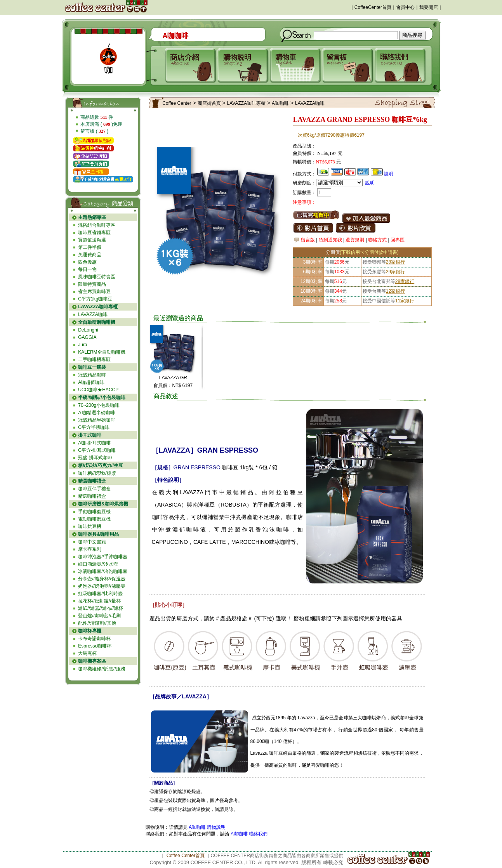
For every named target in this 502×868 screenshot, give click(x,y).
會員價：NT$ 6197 (173, 385)
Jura (83, 345)
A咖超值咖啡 (91, 382)
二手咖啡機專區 (94, 359)
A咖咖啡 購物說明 (207, 827)
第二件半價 (90, 247)
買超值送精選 (92, 240)
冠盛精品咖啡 (92, 375)
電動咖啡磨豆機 (94, 519)
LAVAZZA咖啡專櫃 (247, 103)
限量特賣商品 (92, 284)
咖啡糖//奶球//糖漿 (97, 473)
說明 (389, 174)
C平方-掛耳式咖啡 (97, 450)
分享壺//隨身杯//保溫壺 (102, 579)
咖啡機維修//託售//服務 (102, 669)
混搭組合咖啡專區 (97, 225)
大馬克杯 (87, 653)
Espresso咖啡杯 (95, 646)
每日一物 (87, 269)
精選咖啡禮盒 (92, 496)
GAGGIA (87, 337)
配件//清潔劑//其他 (97, 623)
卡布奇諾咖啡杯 (94, 639)
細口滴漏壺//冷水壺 (98, 564)
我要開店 (429, 7)
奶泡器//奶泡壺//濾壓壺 (102, 586)
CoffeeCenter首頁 (373, 7)
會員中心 (405, 7)
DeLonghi (88, 330)
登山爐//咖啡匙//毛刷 (99, 616)
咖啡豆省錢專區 (94, 233)
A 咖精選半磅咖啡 (96, 413)
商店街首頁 (209, 103)
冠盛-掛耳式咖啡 (95, 458)
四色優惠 (87, 262)
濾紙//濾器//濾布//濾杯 (101, 608)
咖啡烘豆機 (90, 526)
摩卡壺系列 (90, 549)
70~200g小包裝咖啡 (99, 405)
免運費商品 (90, 255)
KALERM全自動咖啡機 (102, 352)
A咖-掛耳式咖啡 (94, 443)
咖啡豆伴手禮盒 (94, 489)
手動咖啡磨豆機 (94, 512)
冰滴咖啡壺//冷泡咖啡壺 (103, 571)
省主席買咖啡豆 (94, 292)
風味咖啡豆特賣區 (97, 277)
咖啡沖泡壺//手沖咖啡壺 (103, 557)
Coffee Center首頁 (186, 856)
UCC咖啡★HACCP (98, 390)
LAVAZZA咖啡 (93, 314)
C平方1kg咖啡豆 (95, 299)
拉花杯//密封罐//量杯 (99, 601)
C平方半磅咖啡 (94, 427)
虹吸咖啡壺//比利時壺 (100, 594)
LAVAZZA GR (173, 378)
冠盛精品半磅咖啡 (97, 420)
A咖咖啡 (280, 103)
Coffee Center (177, 103)
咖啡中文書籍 (92, 542)
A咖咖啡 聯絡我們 (249, 834)
